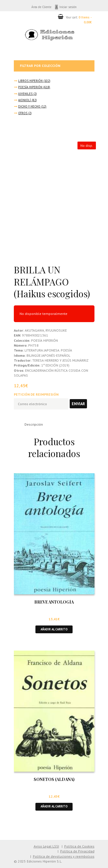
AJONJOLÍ (24, 100)
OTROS (23, 113)
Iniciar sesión (68, 7)
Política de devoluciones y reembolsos (64, 856)
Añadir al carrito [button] (54, 629)
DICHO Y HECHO (29, 106)
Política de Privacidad (77, 851)
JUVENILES (25, 94)
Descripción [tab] (34, 424)
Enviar (78, 404)
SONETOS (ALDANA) (54, 779)
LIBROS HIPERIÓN (30, 81)
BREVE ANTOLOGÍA (54, 602)
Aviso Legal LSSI (46, 846)
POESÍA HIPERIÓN (30, 87)
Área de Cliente (41, 7)
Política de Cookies (79, 846)
